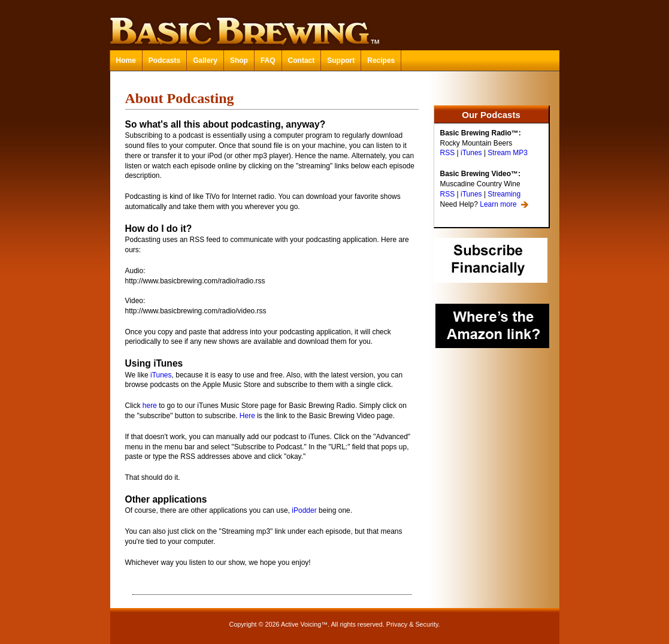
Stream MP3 (508, 153)
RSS (448, 153)
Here (247, 416)
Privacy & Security (412, 624)
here (150, 406)
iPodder (304, 510)
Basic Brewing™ (335, 24)
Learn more (498, 204)
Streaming (504, 194)
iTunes (471, 153)
